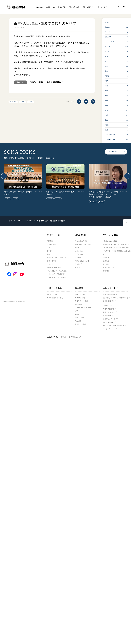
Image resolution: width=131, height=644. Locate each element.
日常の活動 (62, 7)
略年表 (77, 314)
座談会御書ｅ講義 (109, 294)
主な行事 (78, 258)
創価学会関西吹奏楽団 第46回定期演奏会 (60, 193)
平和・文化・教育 (74, 7)
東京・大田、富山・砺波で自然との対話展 (51, 221)
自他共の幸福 (52, 244)
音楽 (16, 199)
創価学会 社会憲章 (81, 301)
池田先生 (14, 102)
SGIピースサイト (109, 329)
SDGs (94, 201)
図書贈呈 (106, 271)
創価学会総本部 (108, 309)
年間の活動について (82, 261)
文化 (8, 199)
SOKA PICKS (38, 7)
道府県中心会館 (80, 324)
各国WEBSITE (52, 294)
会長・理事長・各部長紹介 (84, 308)
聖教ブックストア (109, 319)
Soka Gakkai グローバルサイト (114, 326)
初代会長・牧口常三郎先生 (57, 271)
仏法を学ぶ (79, 251)
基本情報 (79, 288)
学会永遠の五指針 (81, 241)
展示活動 (106, 264)
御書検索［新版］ (108, 301)
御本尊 (49, 251)
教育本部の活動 (108, 268)
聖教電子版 (107, 316)
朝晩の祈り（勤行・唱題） (83, 244)
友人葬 (77, 264)
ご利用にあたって (75, 337)
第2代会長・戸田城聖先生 (57, 274)
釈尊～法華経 (52, 261)
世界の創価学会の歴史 (55, 298)
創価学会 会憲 (80, 294)
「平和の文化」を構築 (110, 241)
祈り (48, 248)
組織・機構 (78, 304)
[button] (4, 176)
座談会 (77, 248)
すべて (107, 22)
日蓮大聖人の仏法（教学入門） (57, 258)
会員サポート (111, 288)
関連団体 (78, 321)
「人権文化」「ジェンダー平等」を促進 (116, 248)
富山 (31, 102)
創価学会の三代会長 (54, 268)
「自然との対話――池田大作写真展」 (46, 82)
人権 (102, 201)
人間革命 (50, 241)
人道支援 (106, 258)
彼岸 (76, 268)
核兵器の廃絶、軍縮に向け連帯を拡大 (116, 244)
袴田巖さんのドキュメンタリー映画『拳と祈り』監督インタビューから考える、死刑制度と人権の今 (103, 194)
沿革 (76, 311)
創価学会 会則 (80, 298)
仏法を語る (79, 254)
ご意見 (63, 337)
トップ (10, 221)
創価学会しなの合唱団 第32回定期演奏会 (18, 193)
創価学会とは (50, 7)
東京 (23, 102)
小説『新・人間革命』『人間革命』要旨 (115, 298)
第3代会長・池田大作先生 (57, 278)
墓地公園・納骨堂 (109, 312)
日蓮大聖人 (51, 264)
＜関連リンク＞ (108, 306)
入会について (80, 318)
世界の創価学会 (88, 7)
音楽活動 (106, 261)
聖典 (48, 254)
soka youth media (109, 322)
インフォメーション (25, 221)
